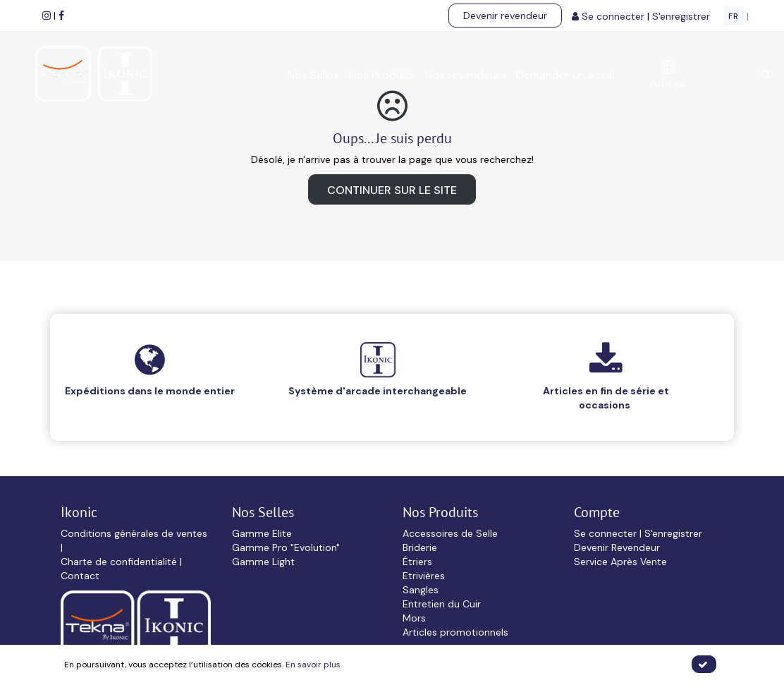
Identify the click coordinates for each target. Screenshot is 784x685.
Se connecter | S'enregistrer (638, 533)
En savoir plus (313, 665)
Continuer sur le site (392, 190)
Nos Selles (313, 75)
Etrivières (424, 576)
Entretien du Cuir (442, 604)
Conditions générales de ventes (134, 533)
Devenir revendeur (505, 16)
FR (734, 16)
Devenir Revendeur (617, 547)
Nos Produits (382, 75)
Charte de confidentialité (120, 562)
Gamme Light (263, 562)
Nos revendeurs (466, 75)
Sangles (421, 590)
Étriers (417, 562)
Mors (414, 618)
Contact (80, 576)
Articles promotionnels (455, 632)
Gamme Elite (262, 533)
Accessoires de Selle (450, 533)
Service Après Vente (620, 562)
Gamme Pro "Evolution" (286, 547)
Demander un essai (565, 75)
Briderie (420, 547)
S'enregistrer (682, 16)
